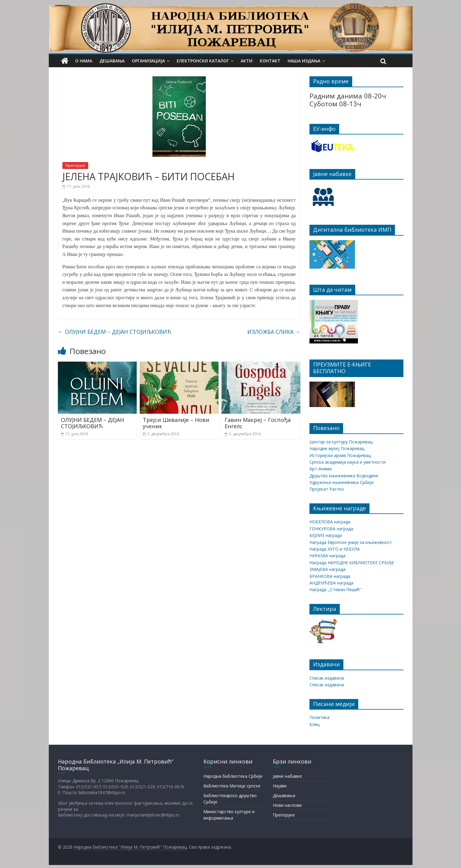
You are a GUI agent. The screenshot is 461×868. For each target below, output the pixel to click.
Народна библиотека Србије (233, 776)
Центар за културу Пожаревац (341, 442)
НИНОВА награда (327, 556)
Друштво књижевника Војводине (344, 476)
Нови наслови (287, 805)
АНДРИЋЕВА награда (331, 583)
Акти (247, 61)
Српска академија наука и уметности (347, 462)
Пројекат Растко (327, 489)
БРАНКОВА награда (330, 576)
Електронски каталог (203, 61)
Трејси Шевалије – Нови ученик (176, 423)
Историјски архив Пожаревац (340, 455)
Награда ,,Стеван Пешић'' (336, 590)
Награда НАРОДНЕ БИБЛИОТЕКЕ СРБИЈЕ (352, 563)
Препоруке (75, 166)
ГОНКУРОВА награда (331, 529)
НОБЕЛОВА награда (330, 522)
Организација (148, 61)
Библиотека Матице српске (232, 786)
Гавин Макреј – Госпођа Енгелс (258, 423)
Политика (319, 717)
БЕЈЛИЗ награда (326, 535)
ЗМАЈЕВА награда (327, 569)
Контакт (270, 61)
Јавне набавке (287, 776)
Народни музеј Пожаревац (337, 448)
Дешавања (112, 61)
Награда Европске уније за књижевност (351, 542)
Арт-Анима (321, 469)
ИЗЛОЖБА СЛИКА (274, 332)
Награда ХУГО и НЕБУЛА (335, 549)
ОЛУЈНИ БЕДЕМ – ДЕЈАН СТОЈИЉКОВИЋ (115, 332)
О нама (84, 61)
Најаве (280, 786)
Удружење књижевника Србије (342, 482)
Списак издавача (327, 678)
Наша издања (304, 61)
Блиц (314, 724)
